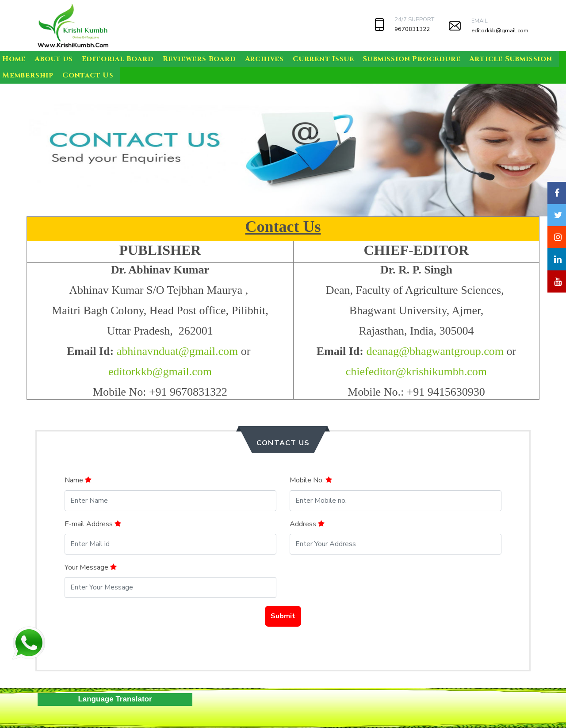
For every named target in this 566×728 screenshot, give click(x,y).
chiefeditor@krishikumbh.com (416, 372)
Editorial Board (118, 59)
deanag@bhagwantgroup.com (435, 351)
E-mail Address (93, 524)
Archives (264, 59)
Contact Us (88, 75)
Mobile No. (311, 480)
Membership (28, 75)
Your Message (91, 567)
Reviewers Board (199, 59)
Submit (283, 616)
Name (78, 480)
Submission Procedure (411, 59)
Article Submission (511, 59)
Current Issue (323, 59)
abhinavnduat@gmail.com (178, 351)
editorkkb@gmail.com (500, 31)
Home (14, 59)
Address (307, 524)
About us (54, 59)
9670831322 (412, 29)
